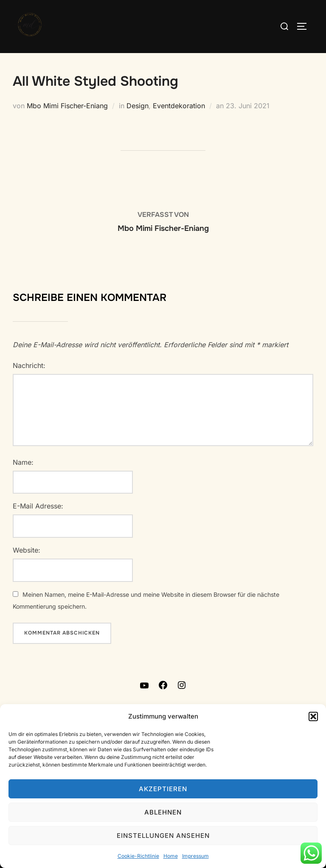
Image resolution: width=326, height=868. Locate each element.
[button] (313, 716)
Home (171, 856)
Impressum (195, 856)
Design (138, 106)
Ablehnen (163, 812)
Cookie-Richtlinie (138, 856)
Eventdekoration (179, 106)
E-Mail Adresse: (38, 506)
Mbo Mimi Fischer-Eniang (67, 106)
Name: (23, 462)
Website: (27, 550)
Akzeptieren (163, 789)
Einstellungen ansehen (163, 836)
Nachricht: (29, 365)
